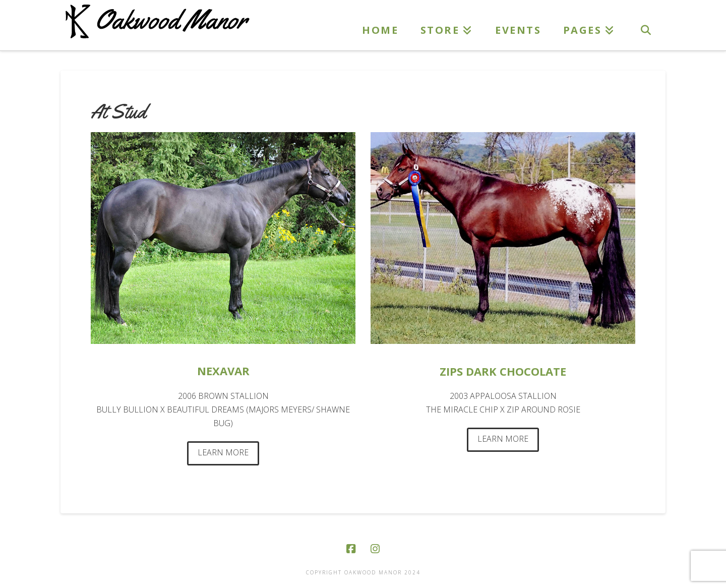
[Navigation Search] (646, 25)
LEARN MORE (223, 452)
